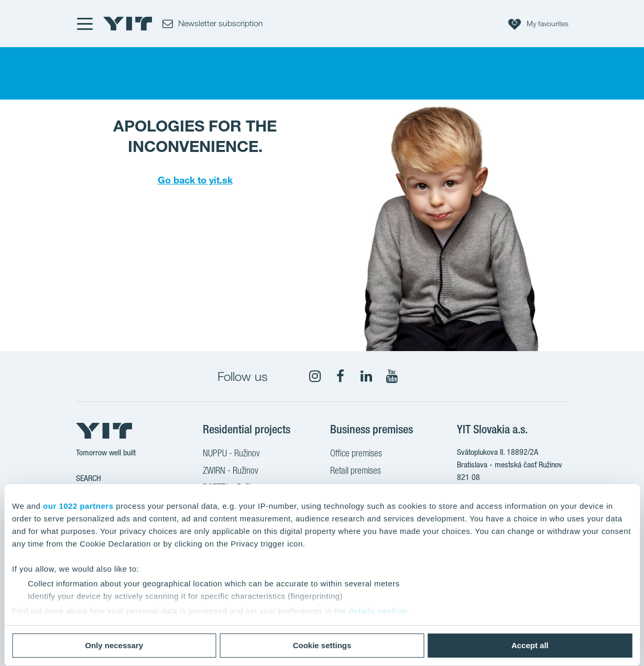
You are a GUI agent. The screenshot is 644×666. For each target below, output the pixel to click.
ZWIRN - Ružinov (231, 472)
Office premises (356, 454)
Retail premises (356, 472)
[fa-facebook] (341, 376)
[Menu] (84, 24)
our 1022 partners (78, 506)
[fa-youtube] (392, 376)
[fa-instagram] (315, 376)
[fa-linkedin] (366, 376)
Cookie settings (322, 645)
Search (89, 478)
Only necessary (114, 645)
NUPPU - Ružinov (231, 454)
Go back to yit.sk (195, 180)
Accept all (530, 645)
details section (378, 611)
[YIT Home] (128, 24)
